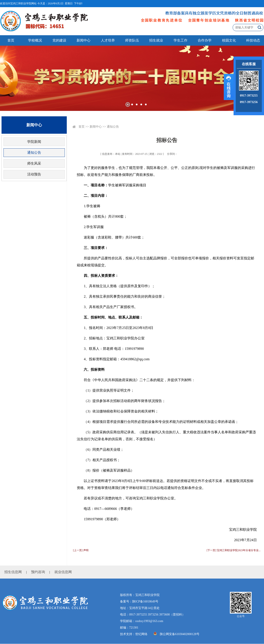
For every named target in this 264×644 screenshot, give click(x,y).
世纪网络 (141, 634)
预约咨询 (38, 572)
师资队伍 (132, 40)
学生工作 (180, 40)
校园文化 (229, 40)
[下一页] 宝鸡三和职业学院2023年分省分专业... (234, 550)
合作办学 (205, 40)
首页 (11, 40)
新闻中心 (84, 40)
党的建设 (59, 40)
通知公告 (34, 153)
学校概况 (35, 40)
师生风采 (34, 163)
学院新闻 (34, 142)
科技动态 (253, 40)
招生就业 (156, 40)
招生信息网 (13, 572)
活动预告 (34, 174)
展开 (229, 87)
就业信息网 (63, 572)
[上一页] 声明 (81, 550)
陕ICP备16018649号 (145, 601)
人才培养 (108, 40)
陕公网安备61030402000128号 (180, 634)
